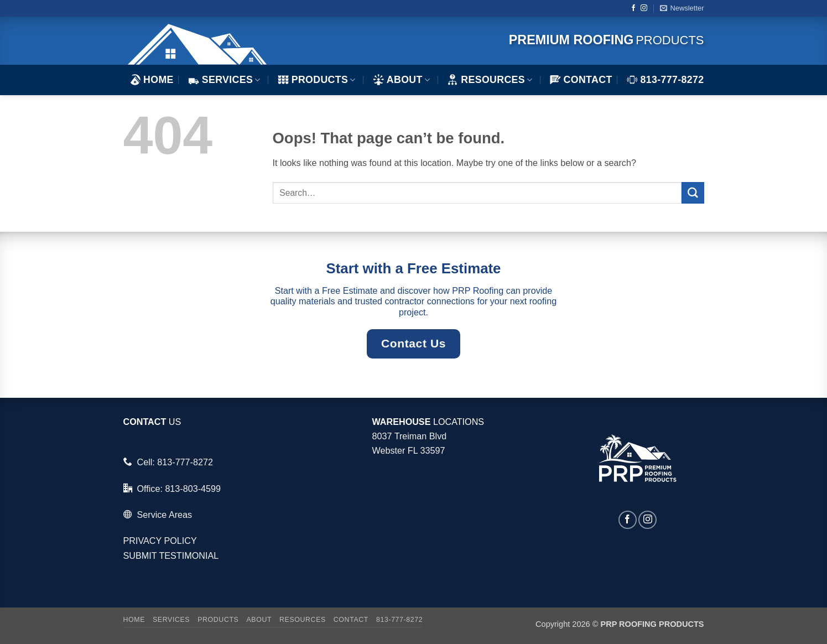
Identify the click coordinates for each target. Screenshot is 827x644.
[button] (682, 8)
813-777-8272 (665, 80)
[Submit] (693, 193)
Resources (490, 80)
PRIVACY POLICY (160, 541)
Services (224, 80)
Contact (581, 80)
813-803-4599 (193, 489)
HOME (152, 80)
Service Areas (164, 515)
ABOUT (402, 80)
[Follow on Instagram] (644, 8)
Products (317, 80)
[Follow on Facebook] (633, 8)
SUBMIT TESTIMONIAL (171, 555)
